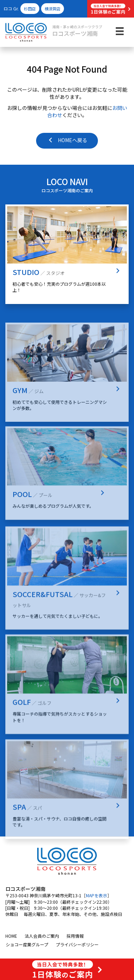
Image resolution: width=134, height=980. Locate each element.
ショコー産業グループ (27, 944)
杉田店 (30, 9)
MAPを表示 (96, 895)
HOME (11, 936)
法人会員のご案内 (42, 936)
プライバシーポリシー (77, 944)
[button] (111, 9)
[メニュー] (120, 31)
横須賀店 (53, 9)
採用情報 (75, 936)
